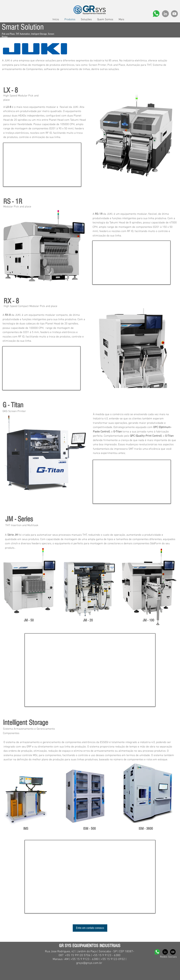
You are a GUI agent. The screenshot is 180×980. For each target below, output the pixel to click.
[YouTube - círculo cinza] (174, 14)
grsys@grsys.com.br (89, 963)
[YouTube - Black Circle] (173, 952)
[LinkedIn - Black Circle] (165, 952)
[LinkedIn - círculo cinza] (165, 14)
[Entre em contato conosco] (90, 928)
